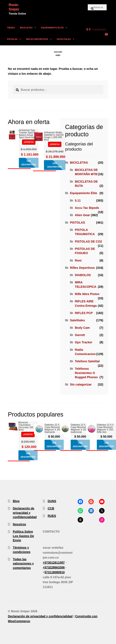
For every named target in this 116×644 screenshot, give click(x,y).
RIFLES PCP (84, 313)
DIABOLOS (83, 275)
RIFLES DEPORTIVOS (37, 39)
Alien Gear (82, 215)
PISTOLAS (12, 39)
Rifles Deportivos (82, 268)
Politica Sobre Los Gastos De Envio (23, 536)
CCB (51, 508)
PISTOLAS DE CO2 (89, 241)
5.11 (78, 201)
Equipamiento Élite (84, 193)
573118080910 (55, 572)
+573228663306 (54, 567)
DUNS (52, 501)
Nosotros (19, 524)
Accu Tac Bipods (87, 208)
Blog (16, 501)
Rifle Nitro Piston (87, 294)
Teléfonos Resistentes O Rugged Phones (86, 373)
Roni (78, 260)
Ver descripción (29, 163)
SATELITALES (64, 39)
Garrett (80, 335)
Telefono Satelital (87, 361)
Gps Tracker (84, 342)
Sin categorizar (81, 384)
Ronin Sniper (14, 7)
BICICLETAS (26, 28)
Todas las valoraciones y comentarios (23, 563)
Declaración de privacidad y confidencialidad (25, 513)
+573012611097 (54, 562)
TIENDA (11, 28)
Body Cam (82, 328)
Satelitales (77, 320)
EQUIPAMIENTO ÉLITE (52, 28)
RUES (52, 516)
